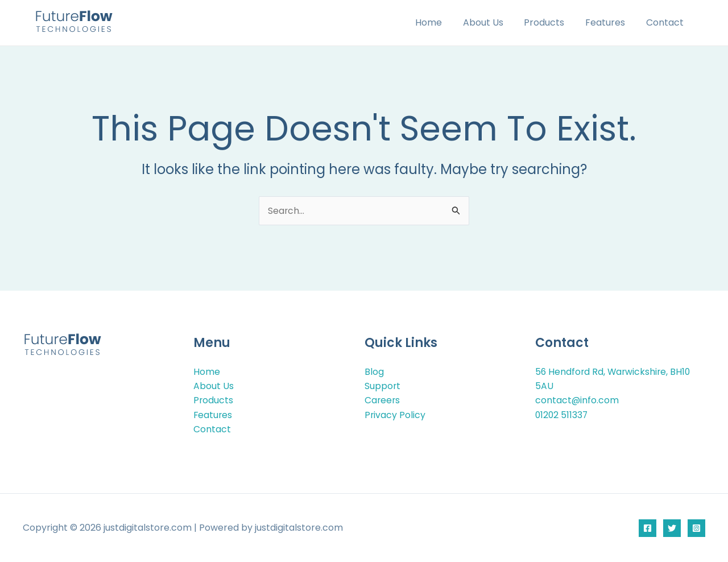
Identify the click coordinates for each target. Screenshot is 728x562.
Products (551, 22)
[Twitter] (672, 528)
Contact (666, 22)
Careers (383, 400)
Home (440, 22)
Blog (374, 371)
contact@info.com (577, 400)
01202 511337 (562, 414)
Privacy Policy (395, 414)
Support (383, 385)
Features (609, 22)
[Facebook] (648, 528)
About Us (492, 22)
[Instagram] (696, 528)
